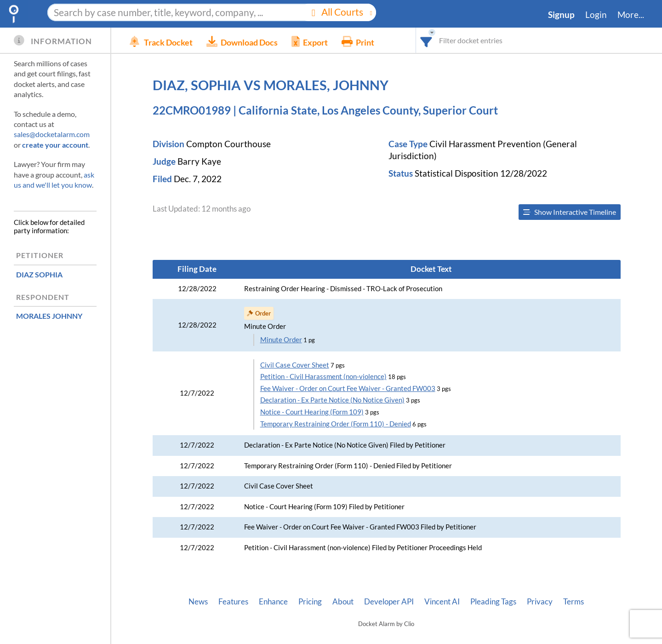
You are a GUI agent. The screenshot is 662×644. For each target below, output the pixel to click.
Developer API (389, 602)
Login (596, 15)
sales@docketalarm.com (52, 134)
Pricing (310, 602)
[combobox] (426, 40)
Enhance (273, 602)
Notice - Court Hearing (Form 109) (312, 412)
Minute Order (281, 340)
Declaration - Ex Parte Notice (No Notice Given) (332, 400)
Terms (574, 602)
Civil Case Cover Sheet (295, 365)
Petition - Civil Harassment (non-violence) (323, 377)
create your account (55, 145)
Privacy (540, 602)
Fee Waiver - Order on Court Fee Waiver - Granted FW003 (348, 388)
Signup (561, 15)
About (343, 602)
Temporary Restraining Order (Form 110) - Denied (336, 424)
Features (233, 602)
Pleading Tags (493, 602)
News (198, 602)
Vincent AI (442, 602)
